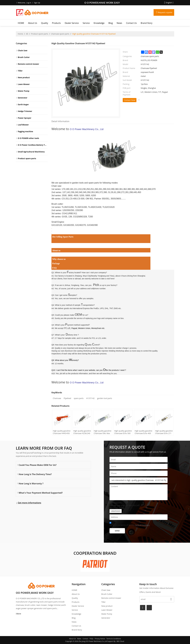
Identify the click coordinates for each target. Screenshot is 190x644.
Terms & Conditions (142, 525)
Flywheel (67, 398)
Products (56, 23)
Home (20, 34)
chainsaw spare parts (60, 34)
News (119, 23)
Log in (29, 3)
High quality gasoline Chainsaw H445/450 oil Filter (61, 432)
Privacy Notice (100, 639)
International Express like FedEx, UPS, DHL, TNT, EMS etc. (97, 308)
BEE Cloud (120, 641)
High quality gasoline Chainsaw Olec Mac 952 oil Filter (102, 432)
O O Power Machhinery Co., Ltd (87, 129)
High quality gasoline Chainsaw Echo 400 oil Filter (142, 432)
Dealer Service (72, 23)
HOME (21, 23)
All (27, 34)
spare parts (79, 398)
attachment (116, 511)
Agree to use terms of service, (130, 524)
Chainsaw (57, 398)
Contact (85, 639)
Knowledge (99, 23)
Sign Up (37, 3)
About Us (33, 23)
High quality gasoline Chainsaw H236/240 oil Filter (81, 432)
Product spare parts (40, 34)
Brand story (146, 23)
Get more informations (29, 503)
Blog (111, 23)
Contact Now (130, 100)
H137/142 (90, 398)
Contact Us (131, 23)
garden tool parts (105, 398)
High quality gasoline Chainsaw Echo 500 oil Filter (122, 432)
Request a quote (164, 12)
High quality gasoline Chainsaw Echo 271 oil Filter (163, 432)
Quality (45, 23)
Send (117, 531)
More (19, 614)
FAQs (92, 639)
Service (86, 23)
